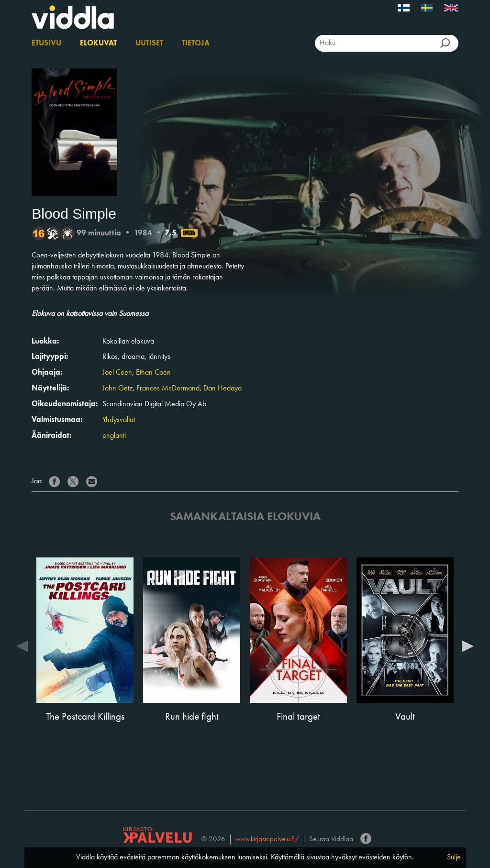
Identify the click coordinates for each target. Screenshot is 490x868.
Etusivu (46, 44)
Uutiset (149, 44)
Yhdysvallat (119, 420)
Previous (22, 645)
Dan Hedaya (223, 389)
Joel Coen (117, 373)
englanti (114, 436)
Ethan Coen (153, 373)
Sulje (454, 857)
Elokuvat (98, 44)
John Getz (117, 389)
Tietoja (196, 44)
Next (468, 645)
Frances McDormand (168, 389)
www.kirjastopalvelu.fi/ (267, 840)
